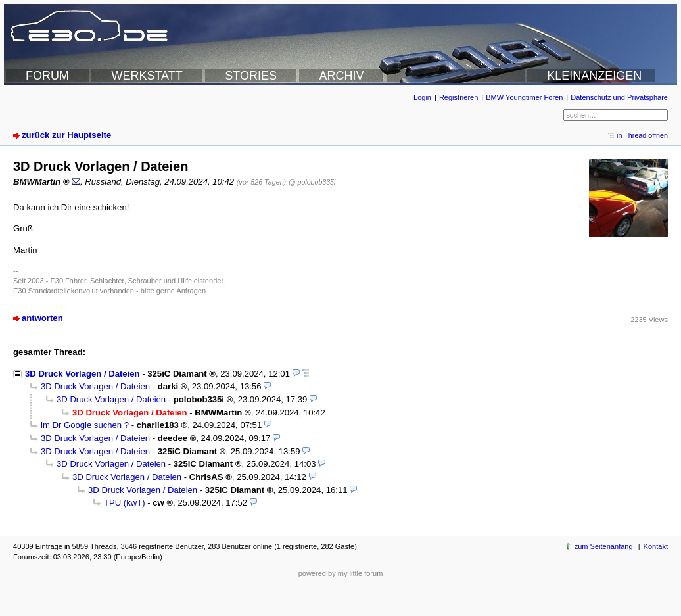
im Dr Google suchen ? (85, 425)
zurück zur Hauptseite (66, 135)
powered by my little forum (341, 573)
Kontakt (656, 546)
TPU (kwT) (125, 503)
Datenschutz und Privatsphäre (619, 97)
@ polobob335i (312, 182)
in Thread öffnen (642, 135)
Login (422, 97)
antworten (42, 318)
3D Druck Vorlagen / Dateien (82, 374)
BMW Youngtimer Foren (524, 97)
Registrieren (458, 97)
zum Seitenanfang (604, 546)
